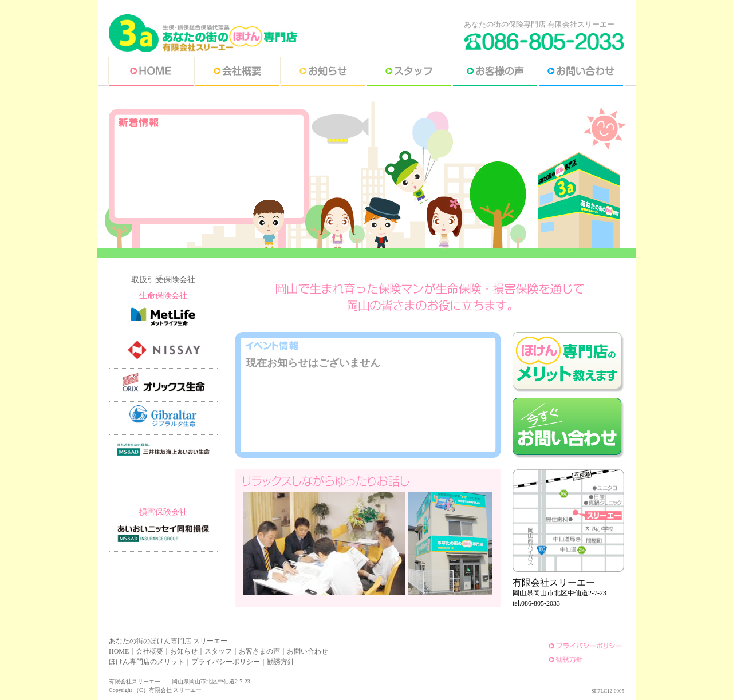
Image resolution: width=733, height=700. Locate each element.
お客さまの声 (259, 651)
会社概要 (149, 651)
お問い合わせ (308, 651)
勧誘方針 (281, 662)
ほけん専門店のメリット (147, 662)
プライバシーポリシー (226, 662)
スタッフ (218, 651)
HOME (119, 651)
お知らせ (184, 651)
